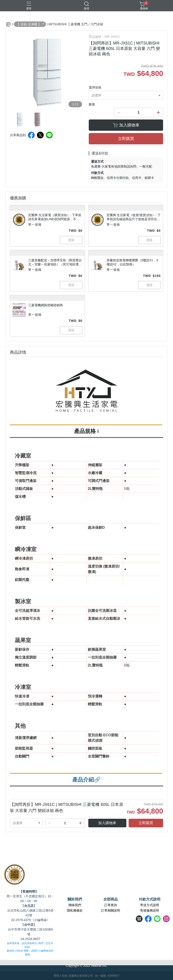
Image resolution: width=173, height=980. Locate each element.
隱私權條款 (75, 910)
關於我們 (75, 899)
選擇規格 (95, 87)
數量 (92, 104)
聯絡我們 (75, 905)
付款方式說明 (150, 899)
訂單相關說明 (111, 910)
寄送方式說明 (150, 905)
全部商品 (111, 899)
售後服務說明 (150, 910)
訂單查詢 (111, 905)
